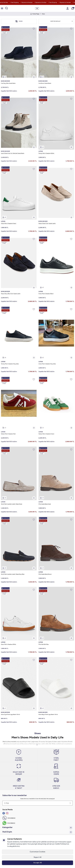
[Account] (68, 8)
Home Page (35, 14)
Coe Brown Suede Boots (45, 83)
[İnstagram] (7, 813)
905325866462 (12, 818)
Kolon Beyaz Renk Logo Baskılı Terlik (48, 714)
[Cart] (73, 8)
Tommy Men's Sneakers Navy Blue (10, 364)
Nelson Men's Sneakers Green (46, 434)
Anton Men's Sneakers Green (9, 223)
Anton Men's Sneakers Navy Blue (47, 364)
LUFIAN (41, 151)
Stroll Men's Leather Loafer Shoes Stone (12, 504)
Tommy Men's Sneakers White (46, 153)
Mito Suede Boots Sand (45, 504)
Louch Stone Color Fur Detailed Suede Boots (13, 153)
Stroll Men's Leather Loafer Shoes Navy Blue (13, 574)
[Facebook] (4, 813)
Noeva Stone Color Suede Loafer (47, 223)
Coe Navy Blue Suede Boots (8, 83)
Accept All (38, 863)
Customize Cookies (37, 852)
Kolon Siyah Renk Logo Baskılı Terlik (10, 714)
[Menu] (2, 8)
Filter (19, 21)
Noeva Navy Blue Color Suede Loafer (11, 294)
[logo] (37, 8)
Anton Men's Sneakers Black (46, 294)
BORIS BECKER (5, 81)
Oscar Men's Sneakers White (8, 644)
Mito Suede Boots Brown (45, 574)
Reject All (37, 857)
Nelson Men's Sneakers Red (8, 434)
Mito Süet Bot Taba (44, 644)
